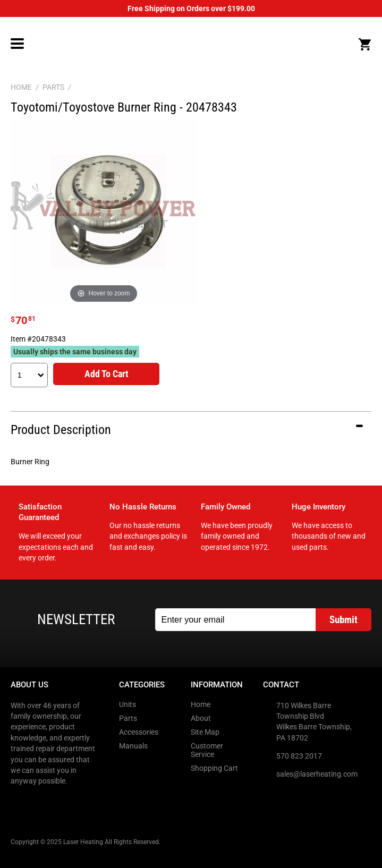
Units (128, 704)
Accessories (139, 732)
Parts (128, 718)
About (201, 718)
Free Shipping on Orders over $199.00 (191, 8)
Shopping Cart (214, 768)
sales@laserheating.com (317, 774)
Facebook (20, 803)
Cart (364, 45)
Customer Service (207, 750)
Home (201, 704)
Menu (18, 44)
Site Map (205, 732)
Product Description (61, 430)
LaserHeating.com (190, 44)
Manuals (133, 746)
